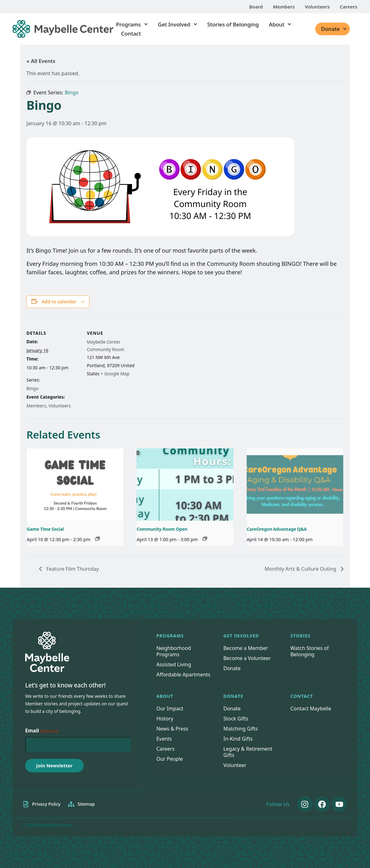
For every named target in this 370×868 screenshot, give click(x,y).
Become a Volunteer (247, 658)
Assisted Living (174, 664)
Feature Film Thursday (72, 569)
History (165, 719)
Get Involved (178, 24)
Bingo (32, 388)
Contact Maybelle (311, 708)
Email (42, 731)
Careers (349, 7)
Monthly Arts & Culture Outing (301, 569)
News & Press (172, 729)
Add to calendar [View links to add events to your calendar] (59, 302)
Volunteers (317, 7)
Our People (170, 759)
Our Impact (170, 708)
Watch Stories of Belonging (310, 651)
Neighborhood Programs (174, 651)
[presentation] (75, 484)
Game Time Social (45, 529)
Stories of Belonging (233, 24)
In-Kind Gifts (238, 739)
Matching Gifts (241, 729)
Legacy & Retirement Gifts (248, 752)
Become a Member (246, 648)
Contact (131, 34)
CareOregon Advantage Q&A (277, 529)
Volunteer (235, 765)
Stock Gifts (236, 719)
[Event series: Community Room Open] (205, 539)
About (280, 24)
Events (164, 739)
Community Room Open (162, 529)
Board (256, 7)
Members (284, 7)
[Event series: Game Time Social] (98, 539)
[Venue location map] (180, 362)
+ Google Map (115, 374)
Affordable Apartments (183, 675)
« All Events (41, 61)
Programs (132, 24)
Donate (334, 29)
